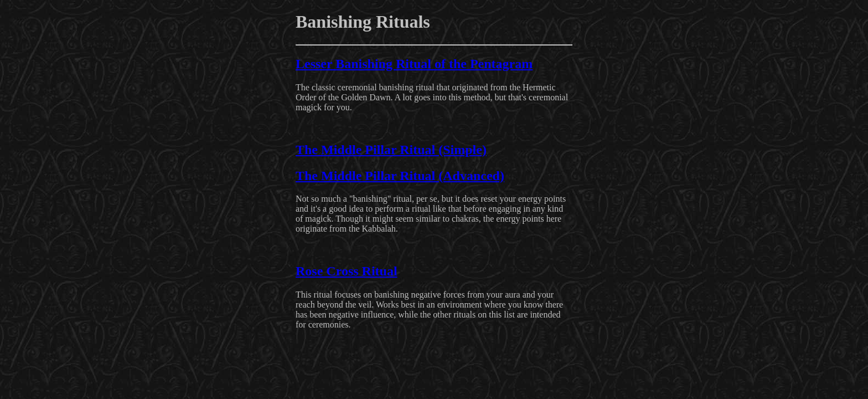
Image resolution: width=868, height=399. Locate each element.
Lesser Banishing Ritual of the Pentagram (414, 64)
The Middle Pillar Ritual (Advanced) (400, 176)
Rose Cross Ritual (347, 271)
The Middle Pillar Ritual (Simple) (391, 150)
